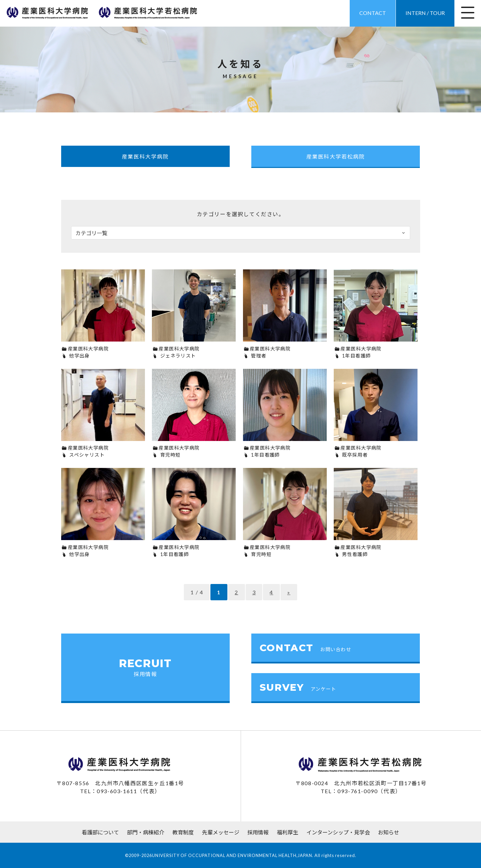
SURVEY (298, 687)
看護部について (100, 832)
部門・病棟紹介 (146, 832)
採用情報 (258, 832)
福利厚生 (288, 832)
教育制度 (183, 832)
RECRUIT (146, 667)
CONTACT (373, 13)
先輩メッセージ (221, 832)
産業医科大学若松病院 (336, 156)
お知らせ (389, 832)
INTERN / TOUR (425, 13)
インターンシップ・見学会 (338, 832)
